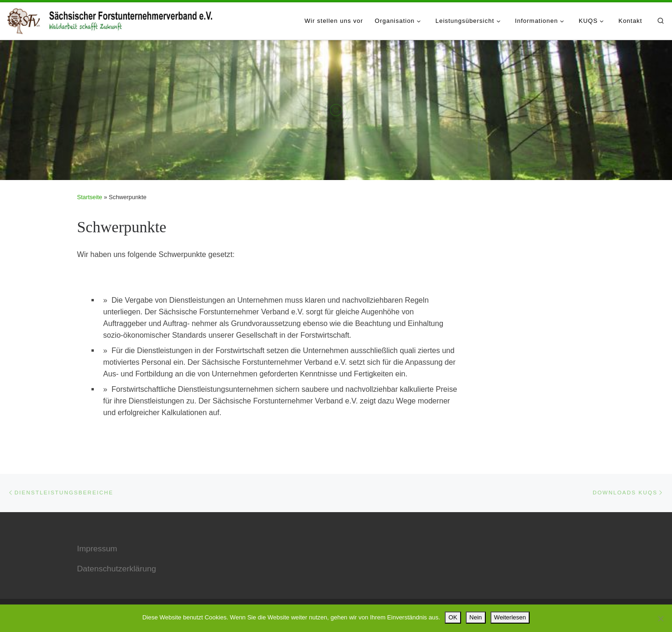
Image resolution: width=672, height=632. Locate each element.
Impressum (97, 549)
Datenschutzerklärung (116, 569)
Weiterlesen (510, 617)
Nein (476, 617)
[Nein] (660, 618)
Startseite (90, 197)
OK (453, 617)
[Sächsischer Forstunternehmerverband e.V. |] (111, 19)
